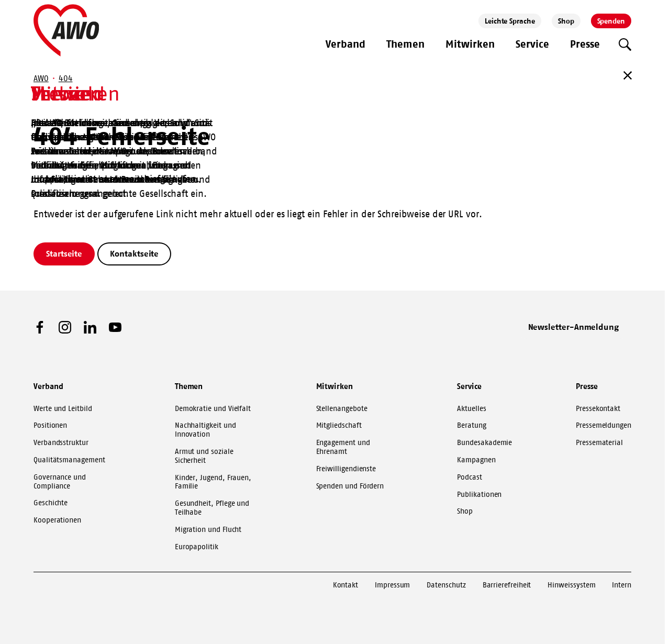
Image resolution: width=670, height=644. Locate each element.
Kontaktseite (134, 253)
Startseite (64, 253)
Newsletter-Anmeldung (574, 327)
